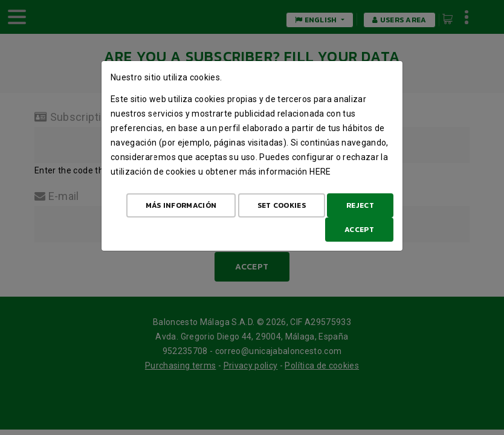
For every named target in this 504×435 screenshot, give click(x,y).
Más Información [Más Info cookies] (181, 205)
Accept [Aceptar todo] (359, 230)
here (320, 172)
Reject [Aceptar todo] (360, 205)
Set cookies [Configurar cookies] (282, 205)
